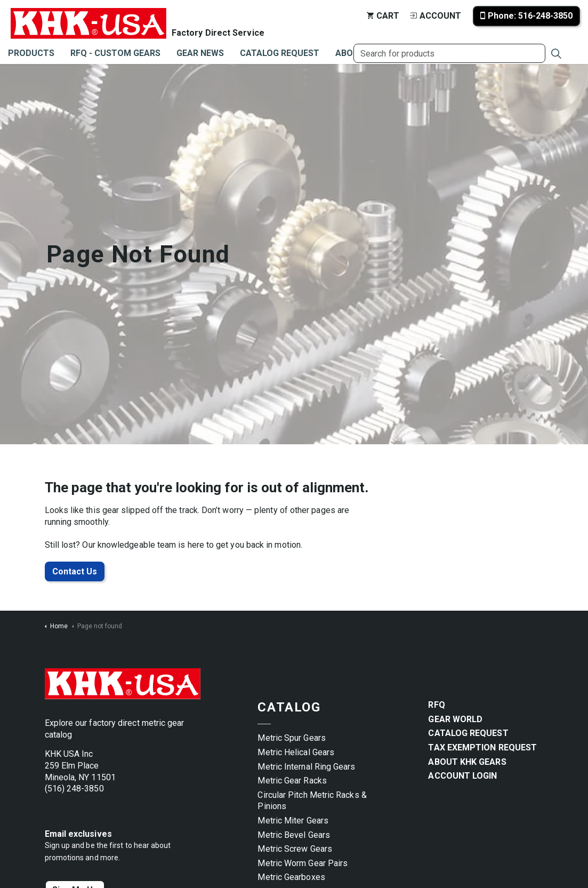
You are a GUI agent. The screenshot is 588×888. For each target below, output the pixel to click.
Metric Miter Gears (293, 821)
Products (31, 53)
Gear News (200, 53)
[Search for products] (449, 53)
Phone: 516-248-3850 (526, 16)
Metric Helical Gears (296, 752)
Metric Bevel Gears (293, 835)
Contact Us (75, 572)
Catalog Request (280, 53)
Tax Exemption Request (482, 747)
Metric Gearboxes (291, 877)
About (350, 53)
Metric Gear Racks (292, 781)
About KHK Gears (467, 762)
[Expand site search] (556, 53)
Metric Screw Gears (295, 849)
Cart (383, 16)
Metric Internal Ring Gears (306, 767)
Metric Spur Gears (291, 738)
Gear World (455, 719)
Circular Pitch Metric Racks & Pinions (312, 801)
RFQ (436, 705)
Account (436, 16)
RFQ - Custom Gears (115, 53)
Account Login (462, 776)
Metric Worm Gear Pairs (303, 863)
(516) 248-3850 (74, 789)
